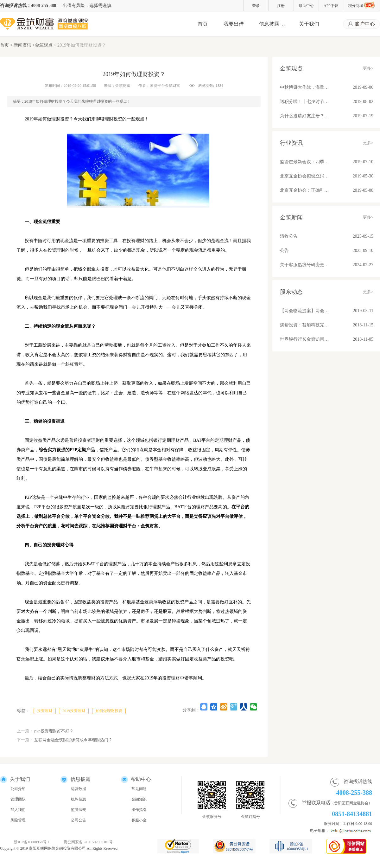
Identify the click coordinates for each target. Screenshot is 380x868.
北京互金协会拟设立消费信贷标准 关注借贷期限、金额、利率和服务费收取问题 (305, 176)
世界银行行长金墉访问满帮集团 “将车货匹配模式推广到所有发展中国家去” (305, 339)
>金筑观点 (42, 45)
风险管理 (18, 820)
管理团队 (18, 799)
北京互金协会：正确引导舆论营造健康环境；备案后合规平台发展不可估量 (305, 190)
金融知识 (139, 799)
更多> (368, 68)
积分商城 (361, 5)
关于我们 (309, 24)
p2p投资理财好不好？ (54, 731)
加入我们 (18, 810)
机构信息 (79, 799)
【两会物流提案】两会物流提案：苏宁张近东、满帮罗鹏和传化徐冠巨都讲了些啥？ (305, 311)
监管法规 (79, 810)
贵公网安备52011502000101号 (88, 842)
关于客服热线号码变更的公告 (305, 265)
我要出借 (234, 24)
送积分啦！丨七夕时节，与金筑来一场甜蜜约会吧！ (305, 102)
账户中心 (362, 24)
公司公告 (79, 820)
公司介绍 (18, 789)
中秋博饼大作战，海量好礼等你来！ (305, 87)
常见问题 (139, 789)
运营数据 (79, 789)
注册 (281, 6)
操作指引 (139, 810)
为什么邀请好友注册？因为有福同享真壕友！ (305, 116)
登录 (256, 6)
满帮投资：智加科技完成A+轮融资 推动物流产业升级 (305, 325)
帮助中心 (306, 6)
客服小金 (139, 820)
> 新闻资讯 (21, 45)
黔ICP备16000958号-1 (32, 842)
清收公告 (289, 236)
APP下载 (331, 6)
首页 (203, 24)
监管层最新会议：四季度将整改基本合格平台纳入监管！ (305, 162)
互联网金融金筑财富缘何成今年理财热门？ (73, 740)
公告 (284, 251)
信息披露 (269, 24)
